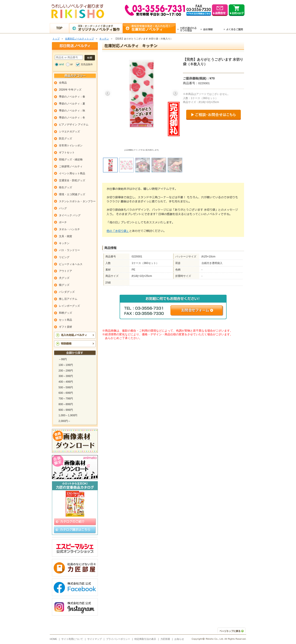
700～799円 (66, 399)
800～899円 (66, 404)
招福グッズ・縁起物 (71, 159)
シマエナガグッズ (69, 132)
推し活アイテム (68, 299)
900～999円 (66, 410)
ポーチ (63, 222)
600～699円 (66, 393)
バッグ (63, 208)
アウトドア (65, 271)
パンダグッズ (67, 292)
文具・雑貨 (65, 236)
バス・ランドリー (69, 250)
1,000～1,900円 (68, 415)
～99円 (63, 359)
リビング (64, 257)
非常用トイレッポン (71, 146)
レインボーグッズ (69, 306)
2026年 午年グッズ (70, 90)
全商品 (63, 83)
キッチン (104, 39)
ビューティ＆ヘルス (71, 264)
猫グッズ (64, 285)
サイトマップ (95, 639)
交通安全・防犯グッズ (72, 180)
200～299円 (66, 371)
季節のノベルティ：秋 (72, 111)
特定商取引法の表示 (145, 639)
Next (175, 93)
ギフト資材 (65, 327)
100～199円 (66, 365)
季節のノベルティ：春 (72, 97)
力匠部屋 (165, 639)
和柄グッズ (65, 313)
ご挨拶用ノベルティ (71, 166)
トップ (56, 39)
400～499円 (66, 382)
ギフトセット (67, 152)
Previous (108, 93)
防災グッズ (65, 139)
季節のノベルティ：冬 (72, 118)
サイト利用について (72, 639)
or (71, 64)
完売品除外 (87, 64)
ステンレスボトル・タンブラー (77, 201)
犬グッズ (64, 278)
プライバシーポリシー (118, 639)
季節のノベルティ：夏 (72, 104)
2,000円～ (65, 421)
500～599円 (66, 387)
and (61, 64)
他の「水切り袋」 (118, 231)
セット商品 (65, 320)
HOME (53, 639)
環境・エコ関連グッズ (72, 194)
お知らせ (179, 639)
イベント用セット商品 (72, 173)
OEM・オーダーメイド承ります (100, 28)
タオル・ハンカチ (69, 229)
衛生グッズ (65, 187)
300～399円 (66, 376)
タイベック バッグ (70, 215)
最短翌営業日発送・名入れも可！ (154, 28)
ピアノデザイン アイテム (74, 125)
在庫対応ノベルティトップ (79, 39)
